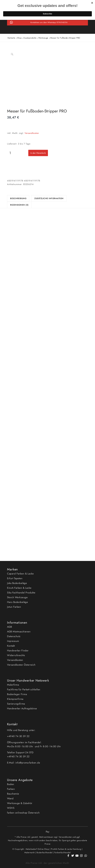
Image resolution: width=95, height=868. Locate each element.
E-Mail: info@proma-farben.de (24, 763)
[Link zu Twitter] (73, 857)
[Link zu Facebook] (68, 857)
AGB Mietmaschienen (19, 632)
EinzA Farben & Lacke (19, 588)
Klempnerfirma (15, 699)
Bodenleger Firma (17, 694)
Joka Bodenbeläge (17, 583)
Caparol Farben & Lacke (20, 574)
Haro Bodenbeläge (17, 602)
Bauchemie (13, 794)
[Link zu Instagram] (81, 857)
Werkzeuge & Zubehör (20, 803)
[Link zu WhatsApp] (86, 857)
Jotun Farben (14, 607)
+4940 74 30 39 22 (19, 736)
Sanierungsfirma (16, 704)
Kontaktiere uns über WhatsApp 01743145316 (49, 22)
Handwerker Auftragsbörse (22, 708)
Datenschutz (14, 636)
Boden (11, 784)
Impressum (13, 641)
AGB (10, 627)
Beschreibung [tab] (18, 198)
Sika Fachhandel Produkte (21, 593)
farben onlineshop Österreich (23, 813)
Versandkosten (32, 133)
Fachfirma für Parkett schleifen (24, 689)
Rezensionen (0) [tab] (19, 205)
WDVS (11, 808)
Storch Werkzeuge (17, 597)
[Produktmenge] (10, 153)
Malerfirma (13, 685)
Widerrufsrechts (16, 655)
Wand (10, 798)
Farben (11, 789)
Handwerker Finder (18, 650)
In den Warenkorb (38, 153)
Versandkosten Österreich (21, 665)
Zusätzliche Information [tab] (49, 198)
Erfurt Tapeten (15, 578)
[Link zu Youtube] (77, 857)
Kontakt (11, 646)
